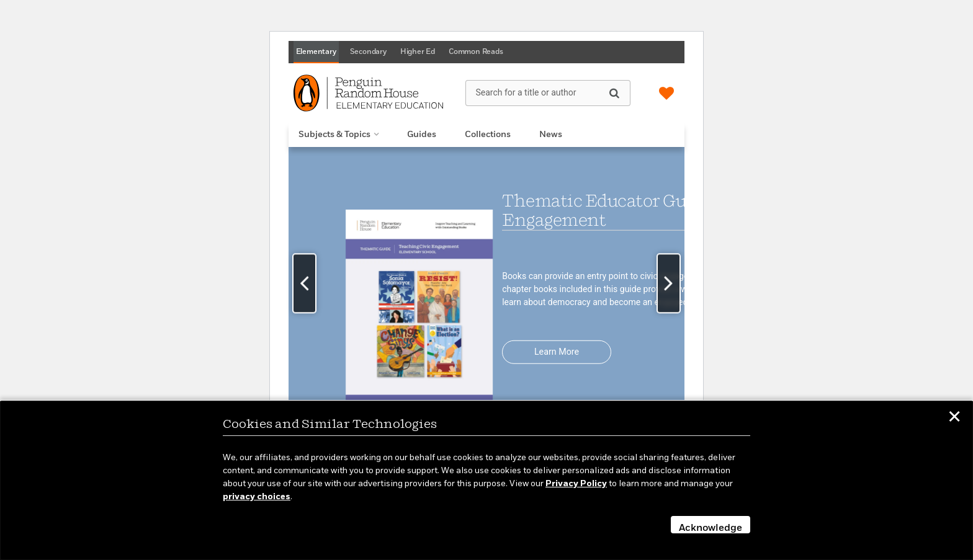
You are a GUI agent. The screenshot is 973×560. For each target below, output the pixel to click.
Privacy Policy (576, 484)
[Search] (614, 92)
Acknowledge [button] (711, 528)
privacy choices (257, 497)
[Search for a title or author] (548, 93)
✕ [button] (954, 419)
